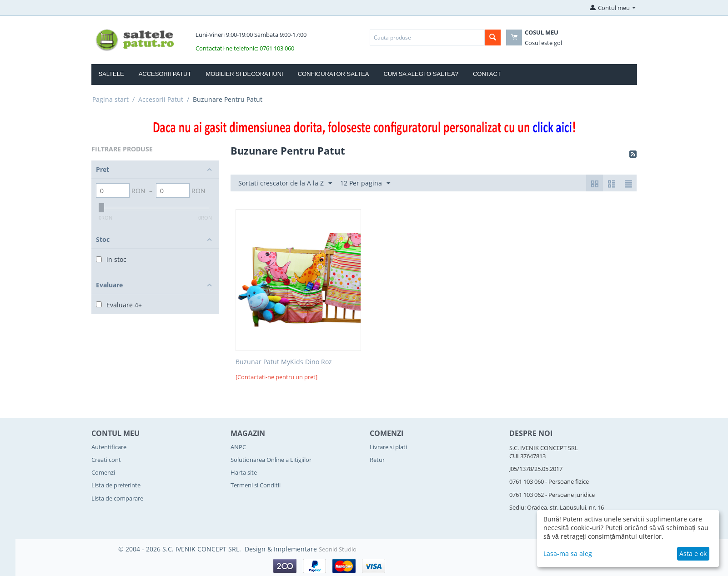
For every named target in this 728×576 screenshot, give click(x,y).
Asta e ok (693, 553)
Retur (377, 460)
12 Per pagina (365, 183)
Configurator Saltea (334, 74)
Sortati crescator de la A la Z (285, 183)
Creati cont (106, 460)
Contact (487, 74)
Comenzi (103, 472)
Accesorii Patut (165, 74)
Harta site (244, 472)
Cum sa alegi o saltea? (421, 74)
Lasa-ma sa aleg (568, 553)
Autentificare (109, 447)
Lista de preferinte (116, 485)
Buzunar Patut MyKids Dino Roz (284, 362)
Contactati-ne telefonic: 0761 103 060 (245, 48)
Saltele (111, 74)
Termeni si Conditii (256, 485)
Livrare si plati (388, 447)
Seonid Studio (338, 549)
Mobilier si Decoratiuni (244, 74)
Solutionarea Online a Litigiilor (271, 460)
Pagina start (110, 99)
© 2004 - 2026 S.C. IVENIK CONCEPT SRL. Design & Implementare (218, 549)
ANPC (238, 447)
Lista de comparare (117, 498)
